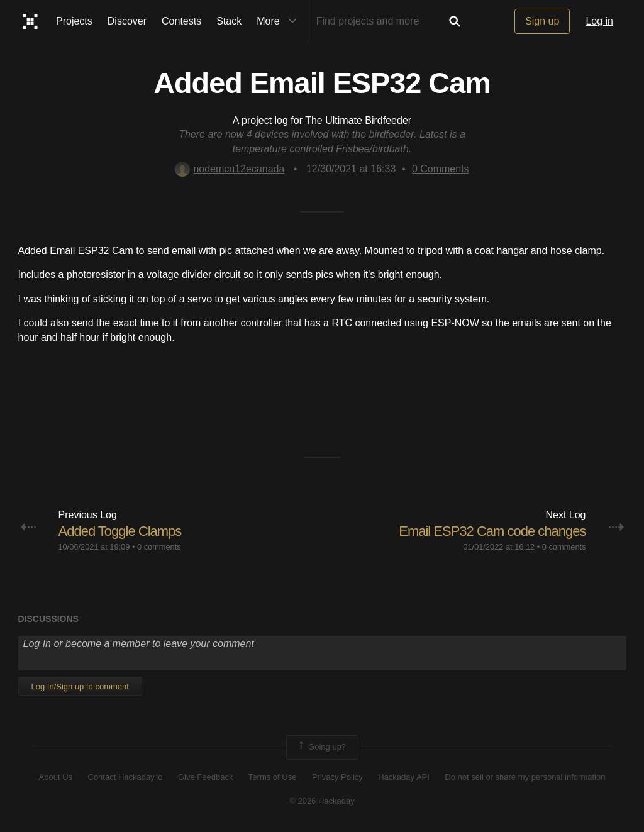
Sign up (542, 21)
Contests (181, 21)
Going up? (321, 747)
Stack (229, 21)
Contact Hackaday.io (125, 777)
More (279, 21)
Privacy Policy (337, 777)
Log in (599, 21)
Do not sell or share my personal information (525, 777)
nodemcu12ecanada (230, 169)
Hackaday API (404, 777)
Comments (441, 169)
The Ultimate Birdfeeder (358, 120)
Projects (74, 21)
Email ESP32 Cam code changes (492, 531)
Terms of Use (273, 777)
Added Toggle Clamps (120, 531)
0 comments (159, 547)
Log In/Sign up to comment (80, 686)
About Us (56, 777)
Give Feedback (205, 777)
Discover (127, 21)
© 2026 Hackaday (322, 801)
